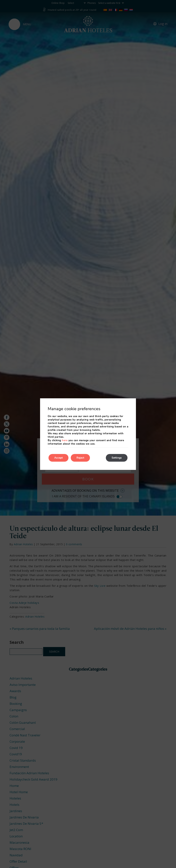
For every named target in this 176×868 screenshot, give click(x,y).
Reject (80, 458)
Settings (117, 458)
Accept (58, 458)
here (65, 440)
